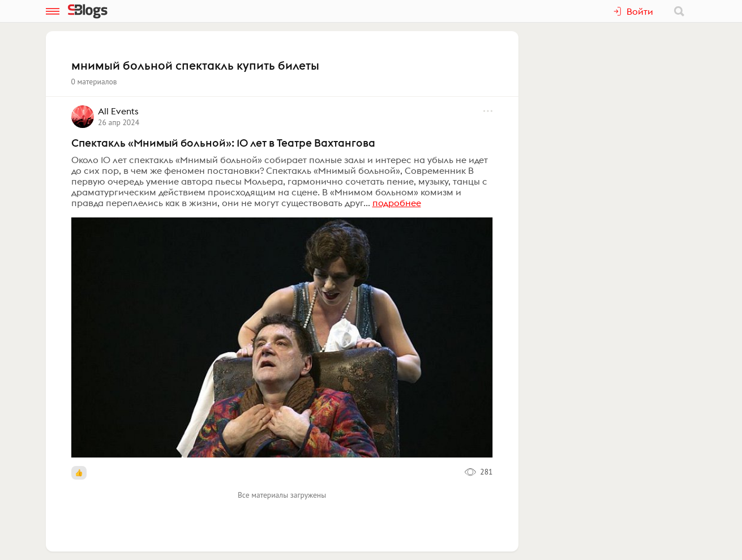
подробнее (397, 203)
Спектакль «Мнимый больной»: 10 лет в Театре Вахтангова (223, 143)
